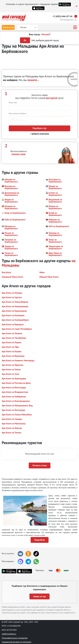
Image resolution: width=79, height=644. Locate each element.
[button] (14, 181)
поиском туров (19, 154)
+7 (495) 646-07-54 (62, 16)
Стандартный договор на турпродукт (17, 642)
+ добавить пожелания (40, 134)
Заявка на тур (8, 27)
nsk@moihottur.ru (9, 634)
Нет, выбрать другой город (45, 40)
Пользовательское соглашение (15, 638)
